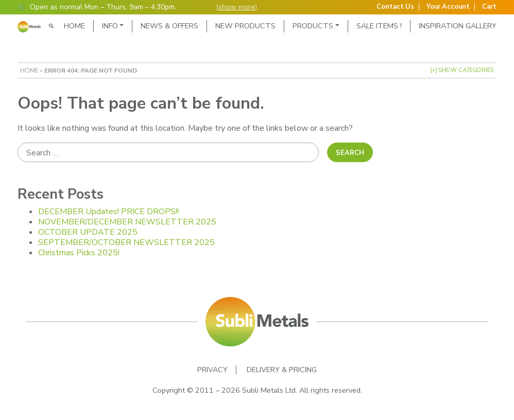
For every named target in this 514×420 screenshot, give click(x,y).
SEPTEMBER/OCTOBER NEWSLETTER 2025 (126, 242)
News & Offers (169, 26)
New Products (245, 26)
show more (237, 7)
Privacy (212, 370)
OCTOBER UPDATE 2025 (88, 232)
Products (313, 26)
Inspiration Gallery (458, 26)
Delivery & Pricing (282, 370)
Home (74, 26)
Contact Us (395, 7)
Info (110, 26)
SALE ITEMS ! (379, 26)
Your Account (448, 7)
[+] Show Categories (462, 70)
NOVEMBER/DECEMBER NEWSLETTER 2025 (127, 222)
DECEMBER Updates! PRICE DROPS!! (108, 212)
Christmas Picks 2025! (79, 253)
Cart (489, 7)
